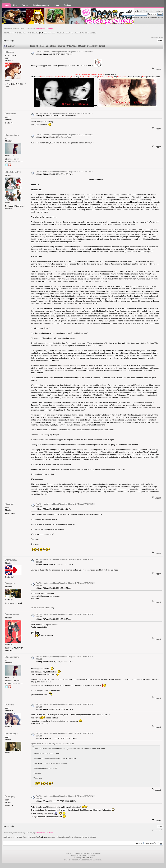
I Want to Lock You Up (106, 77)
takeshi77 (12, 114)
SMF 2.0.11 (70, 854)
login (151, 11)
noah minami (13, 135)
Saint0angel (13, 734)
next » (161, 37)
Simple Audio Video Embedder (83, 856)
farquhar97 (12, 560)
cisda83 (11, 504)
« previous (155, 37)
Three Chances (122, 77)
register (159, 11)
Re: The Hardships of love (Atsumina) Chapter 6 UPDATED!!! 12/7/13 (65, 52)
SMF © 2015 (81, 854)
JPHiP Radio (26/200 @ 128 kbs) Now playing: (28, 29)
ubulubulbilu (13, 615)
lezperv (11, 52)
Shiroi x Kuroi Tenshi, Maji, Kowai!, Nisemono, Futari (58, 77)
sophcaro (51, 33)
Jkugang (11, 797)
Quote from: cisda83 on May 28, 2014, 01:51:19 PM (53, 744)
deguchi (11, 584)
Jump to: (140, 843)
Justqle (11, 705)
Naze (144, 77)
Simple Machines (94, 854)
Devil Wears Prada (86, 77)
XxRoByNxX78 (14, 172)
